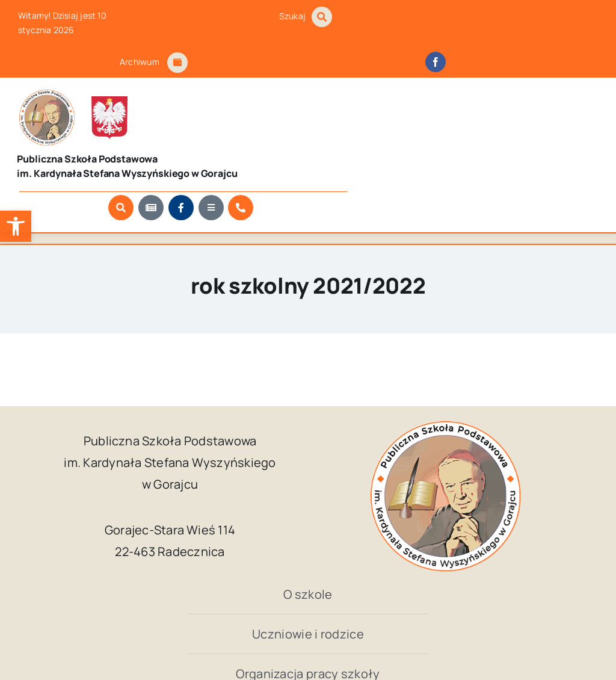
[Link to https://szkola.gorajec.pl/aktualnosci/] (428, 142)
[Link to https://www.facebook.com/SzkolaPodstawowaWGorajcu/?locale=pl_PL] (458, 142)
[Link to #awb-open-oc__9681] (488, 142)
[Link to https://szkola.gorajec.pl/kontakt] (518, 142)
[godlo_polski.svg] (94, 96)
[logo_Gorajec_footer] (40, 94)
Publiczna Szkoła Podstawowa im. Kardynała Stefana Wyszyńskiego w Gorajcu (278, 635)
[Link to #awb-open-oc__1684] (177, 63)
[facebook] (436, 62)
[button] (16, 226)
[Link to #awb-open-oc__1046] (322, 17)
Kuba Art (510, 635)
